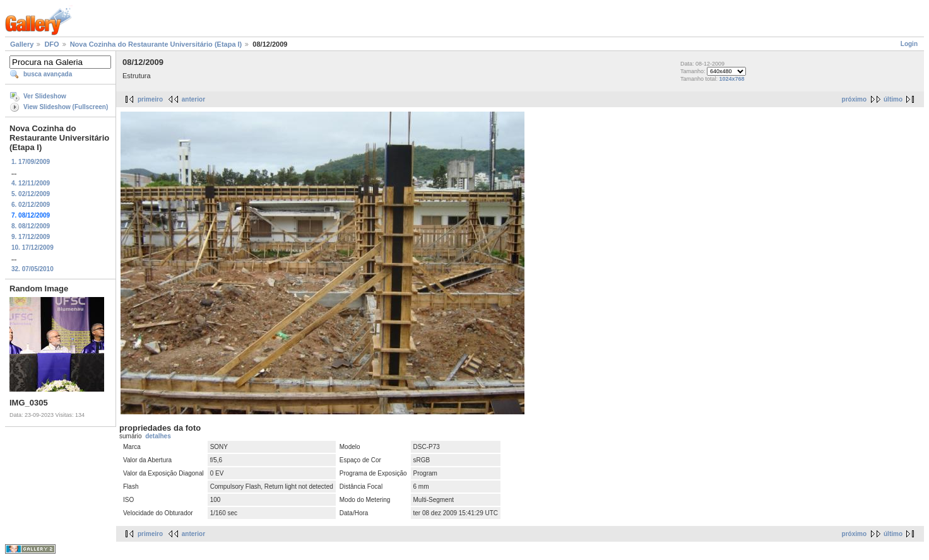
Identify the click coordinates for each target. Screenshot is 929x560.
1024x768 (732, 79)
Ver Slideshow (45, 96)
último (893, 99)
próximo (854, 99)
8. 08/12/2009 (31, 226)
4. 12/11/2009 (31, 183)
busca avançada (48, 74)
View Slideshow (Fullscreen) (66, 107)
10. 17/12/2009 (33, 248)
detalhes (158, 436)
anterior (193, 99)
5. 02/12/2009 (31, 194)
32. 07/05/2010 (33, 269)
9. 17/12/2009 (31, 237)
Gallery (22, 44)
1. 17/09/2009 (31, 162)
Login (909, 44)
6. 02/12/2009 (31, 205)
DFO (51, 44)
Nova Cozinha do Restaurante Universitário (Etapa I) (156, 44)
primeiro (150, 99)
